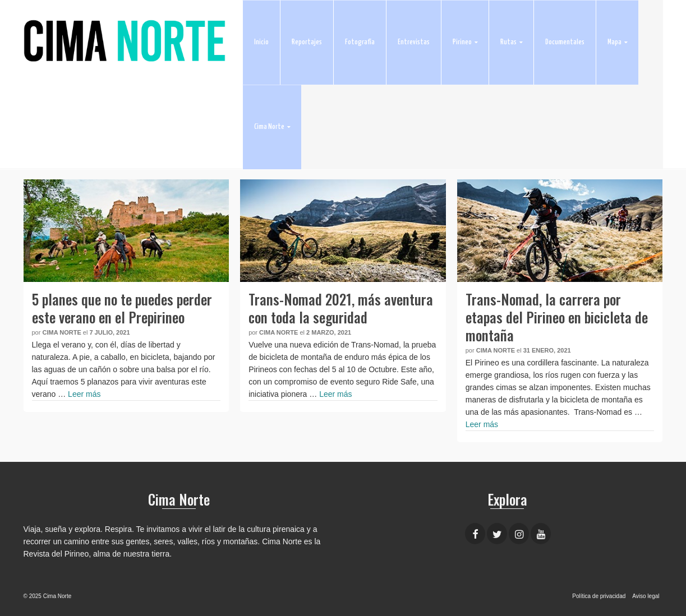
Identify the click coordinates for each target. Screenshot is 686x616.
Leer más (84, 394)
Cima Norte (61, 332)
